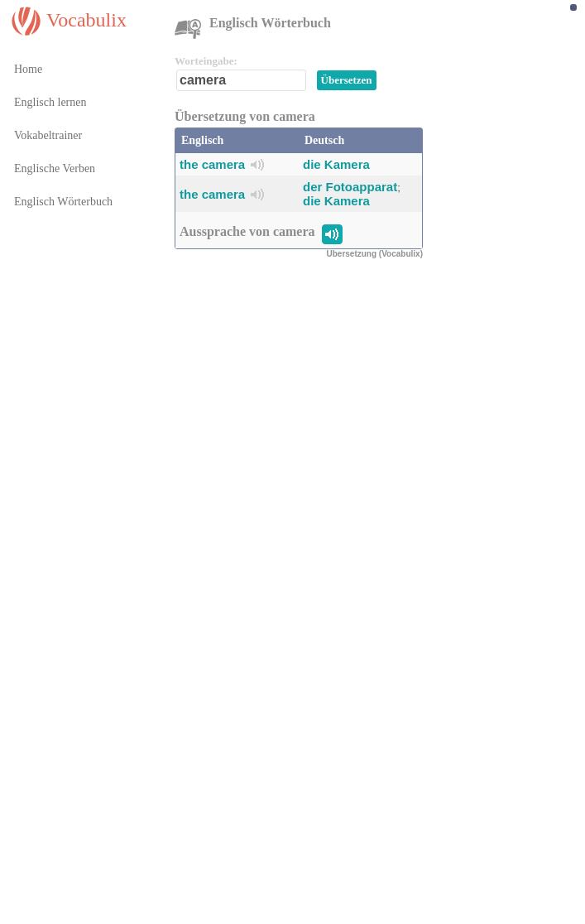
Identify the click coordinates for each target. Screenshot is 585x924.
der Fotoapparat (350, 187)
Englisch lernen (50, 102)
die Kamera (336, 164)
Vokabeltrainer (48, 135)
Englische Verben (55, 168)
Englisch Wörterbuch (63, 202)
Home (28, 69)
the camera (212, 164)
